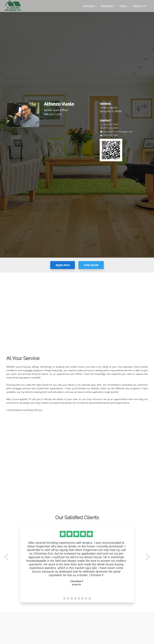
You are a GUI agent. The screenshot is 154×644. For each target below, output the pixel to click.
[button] (90, 6)
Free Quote (91, 265)
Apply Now (63, 265)
